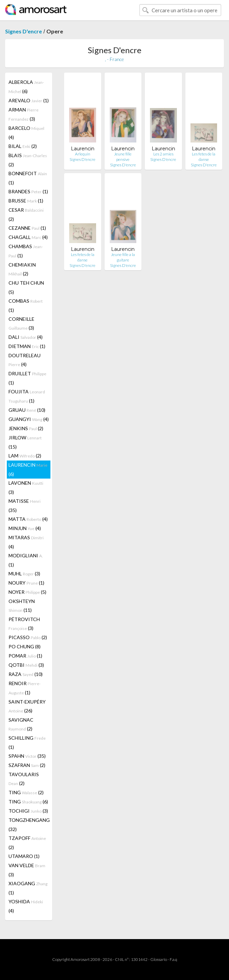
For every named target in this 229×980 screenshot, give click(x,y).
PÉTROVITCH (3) (24, 624)
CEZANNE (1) (27, 228)
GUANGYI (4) (29, 419)
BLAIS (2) (28, 160)
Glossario (159, 959)
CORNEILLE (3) (21, 323)
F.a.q (173, 959)
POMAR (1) (25, 656)
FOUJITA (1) (27, 396)
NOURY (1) (26, 583)
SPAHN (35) (27, 756)
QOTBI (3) (26, 665)
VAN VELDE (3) (27, 870)
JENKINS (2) (26, 428)
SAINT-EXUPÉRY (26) (27, 706)
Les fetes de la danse (204, 157)
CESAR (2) (26, 214)
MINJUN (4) (25, 528)
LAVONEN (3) (26, 487)
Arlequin (83, 154)
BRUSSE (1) (26, 201)
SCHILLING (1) (27, 742)
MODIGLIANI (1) (26, 560)
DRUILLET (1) (27, 378)
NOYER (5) (27, 592)
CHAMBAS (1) (26, 251)
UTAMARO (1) (24, 856)
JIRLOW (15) (25, 442)
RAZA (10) (26, 674)
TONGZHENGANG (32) (29, 825)
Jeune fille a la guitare (123, 257)
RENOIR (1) (25, 688)
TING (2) (26, 792)
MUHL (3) (24, 574)
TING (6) (28, 802)
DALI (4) (26, 337)
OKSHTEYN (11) (22, 606)
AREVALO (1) (29, 100)
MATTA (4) (28, 519)
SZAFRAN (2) (27, 765)
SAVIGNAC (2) (21, 724)
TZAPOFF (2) (27, 843)
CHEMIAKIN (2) (22, 269)
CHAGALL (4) (28, 237)
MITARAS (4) (26, 542)
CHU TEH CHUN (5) (26, 287)
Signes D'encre (24, 31)
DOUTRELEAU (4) (25, 360)
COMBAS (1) (26, 305)
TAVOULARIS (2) (24, 779)
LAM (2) (25, 456)
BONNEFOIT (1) (28, 178)
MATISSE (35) (25, 506)
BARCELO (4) (26, 133)
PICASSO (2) (28, 637)
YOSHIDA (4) (26, 906)
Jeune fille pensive (123, 157)
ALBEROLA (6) (26, 87)
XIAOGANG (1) (28, 888)
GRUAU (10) (27, 410)
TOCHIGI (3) (28, 811)
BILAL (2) (23, 146)
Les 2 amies (163, 154)
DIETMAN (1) (27, 346)
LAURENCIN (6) (28, 469)
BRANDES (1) (28, 191)
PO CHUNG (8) (25, 646)
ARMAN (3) (24, 114)
